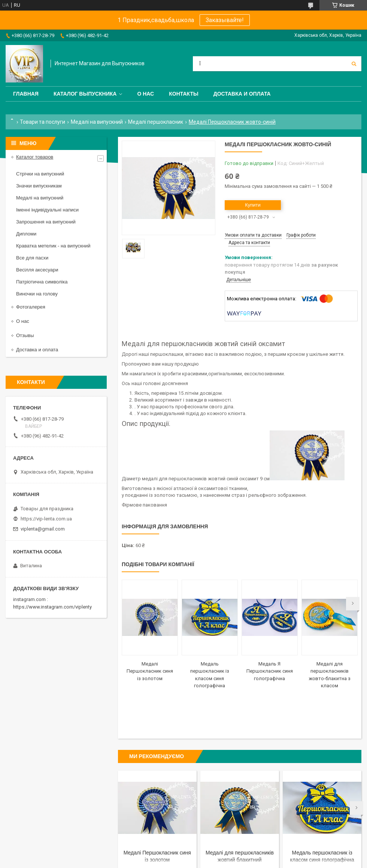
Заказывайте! (225, 20)
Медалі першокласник (156, 122)
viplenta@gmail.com (43, 529)
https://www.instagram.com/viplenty (52, 607)
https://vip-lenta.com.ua (46, 519)
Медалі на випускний (97, 122)
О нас (145, 94)
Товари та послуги (43, 122)
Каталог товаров (35, 157)
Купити (253, 205)
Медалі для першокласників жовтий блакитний (240, 856)
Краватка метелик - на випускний (53, 246)
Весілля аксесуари (37, 270)
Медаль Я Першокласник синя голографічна (270, 671)
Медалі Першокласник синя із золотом (150, 671)
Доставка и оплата (242, 94)
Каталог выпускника (85, 94)
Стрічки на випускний (40, 174)
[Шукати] (354, 64)
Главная (26, 94)
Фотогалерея (31, 307)
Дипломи (26, 234)
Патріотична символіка (42, 282)
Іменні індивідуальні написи (47, 210)
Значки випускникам (39, 186)
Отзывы (25, 335)
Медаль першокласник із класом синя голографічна (322, 856)
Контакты (183, 94)
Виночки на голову (37, 294)
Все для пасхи (32, 258)
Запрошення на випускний (46, 222)
